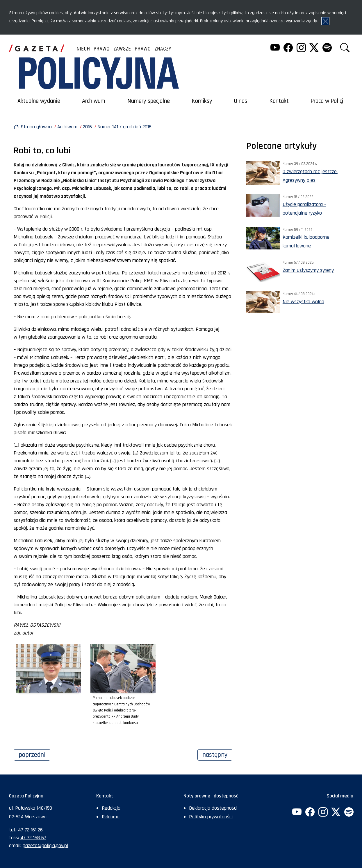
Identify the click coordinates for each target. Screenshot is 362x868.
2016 (87, 127)
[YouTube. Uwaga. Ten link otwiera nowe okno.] (275, 48)
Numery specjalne (149, 101)
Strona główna (36, 127)
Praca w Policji (328, 101)
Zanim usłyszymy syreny (308, 270)
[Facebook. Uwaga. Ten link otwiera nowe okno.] (288, 48)
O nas (241, 101)
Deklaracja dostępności (213, 808)
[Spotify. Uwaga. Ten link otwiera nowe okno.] (327, 48)
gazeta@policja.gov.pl (45, 845)
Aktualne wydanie (39, 101)
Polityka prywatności (211, 817)
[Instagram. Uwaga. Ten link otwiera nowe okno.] (301, 48)
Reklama (111, 817)
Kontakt (279, 101)
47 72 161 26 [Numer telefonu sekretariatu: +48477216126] (30, 830)
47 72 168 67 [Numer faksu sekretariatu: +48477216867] (33, 838)
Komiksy (202, 101)
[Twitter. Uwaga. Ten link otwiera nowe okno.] (314, 48)
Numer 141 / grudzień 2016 (124, 127)
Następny (217, 754)
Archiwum (94, 101)
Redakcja (111, 808)
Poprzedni (34, 754)
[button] (345, 48)
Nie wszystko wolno (303, 302)
